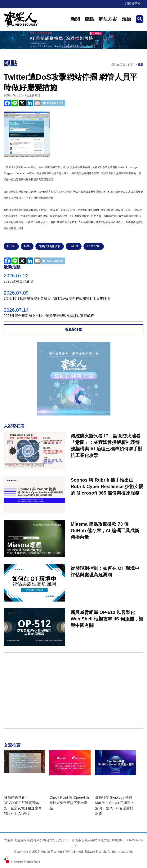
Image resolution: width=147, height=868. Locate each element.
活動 (126, 19)
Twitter (74, 246)
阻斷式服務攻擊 (50, 246)
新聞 (75, 19)
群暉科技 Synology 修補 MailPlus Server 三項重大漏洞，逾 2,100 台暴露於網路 (115, 806)
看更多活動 (73, 329)
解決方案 (108, 19)
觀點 (89, 19)
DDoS (11, 246)
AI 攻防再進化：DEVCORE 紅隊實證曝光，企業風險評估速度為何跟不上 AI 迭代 (23, 806)
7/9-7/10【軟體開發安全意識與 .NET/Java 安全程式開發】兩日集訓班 (57, 299)
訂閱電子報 (133, 4)
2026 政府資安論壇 (18, 281)
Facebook (94, 246)
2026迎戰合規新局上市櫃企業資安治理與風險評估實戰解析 (49, 316)
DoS (27, 246)
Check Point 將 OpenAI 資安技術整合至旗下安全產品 (69, 803)
